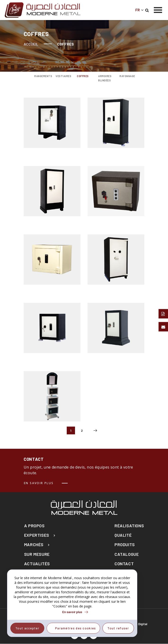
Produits (125, 545)
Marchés (34, 545)
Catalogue (127, 554)
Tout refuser (118, 628)
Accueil (31, 44)
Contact (124, 564)
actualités (37, 564)
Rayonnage (127, 76)
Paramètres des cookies (76, 628)
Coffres (83, 76)
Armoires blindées (105, 78)
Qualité (123, 535)
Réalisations (129, 526)
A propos (34, 526)
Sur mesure (37, 554)
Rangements (41, 76)
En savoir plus (39, 483)
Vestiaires (63, 76)
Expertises (37, 535)
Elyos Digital (139, 624)
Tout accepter (27, 628)
